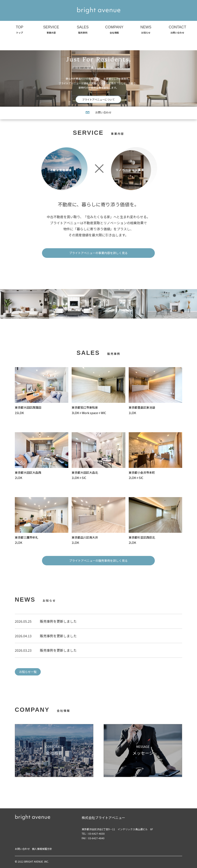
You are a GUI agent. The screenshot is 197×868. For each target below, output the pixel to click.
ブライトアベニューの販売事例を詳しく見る (98, 561)
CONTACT (177, 30)
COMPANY (114, 30)
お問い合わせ (99, 112)
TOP (20, 30)
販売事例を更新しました (58, 621)
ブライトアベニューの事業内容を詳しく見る (98, 253)
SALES (83, 30)
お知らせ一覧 (28, 672)
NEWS (146, 30)
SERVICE (51, 30)
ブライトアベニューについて (98, 99)
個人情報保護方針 (42, 849)
